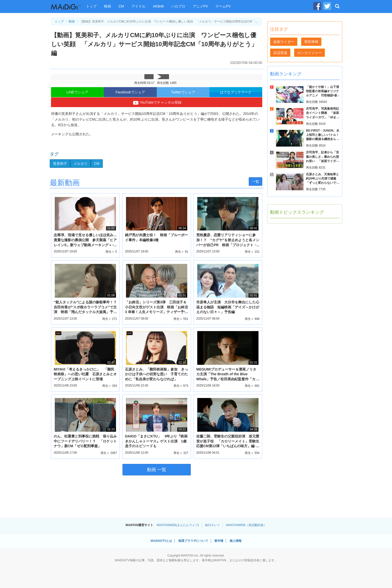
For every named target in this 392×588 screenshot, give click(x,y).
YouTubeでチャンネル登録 (157, 103)
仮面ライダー (284, 42)
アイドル (138, 6)
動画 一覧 (157, 470)
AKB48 (158, 6)
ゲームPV (223, 6)
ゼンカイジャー (309, 53)
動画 (72, 21)
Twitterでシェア (183, 92)
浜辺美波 (280, 53)
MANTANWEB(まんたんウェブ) (178, 525)
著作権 (219, 541)
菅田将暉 (311, 42)
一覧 (255, 182)
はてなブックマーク (236, 92)
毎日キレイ (212, 525)
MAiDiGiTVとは (161, 541)
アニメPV (200, 6)
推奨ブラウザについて (193, 541)
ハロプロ (178, 6)
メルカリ (80, 164)
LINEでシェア (77, 92)
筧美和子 (60, 164)
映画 (107, 6)
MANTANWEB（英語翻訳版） (246, 525)
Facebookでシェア (130, 92)
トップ (91, 6)
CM (121, 6)
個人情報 (235, 541)
